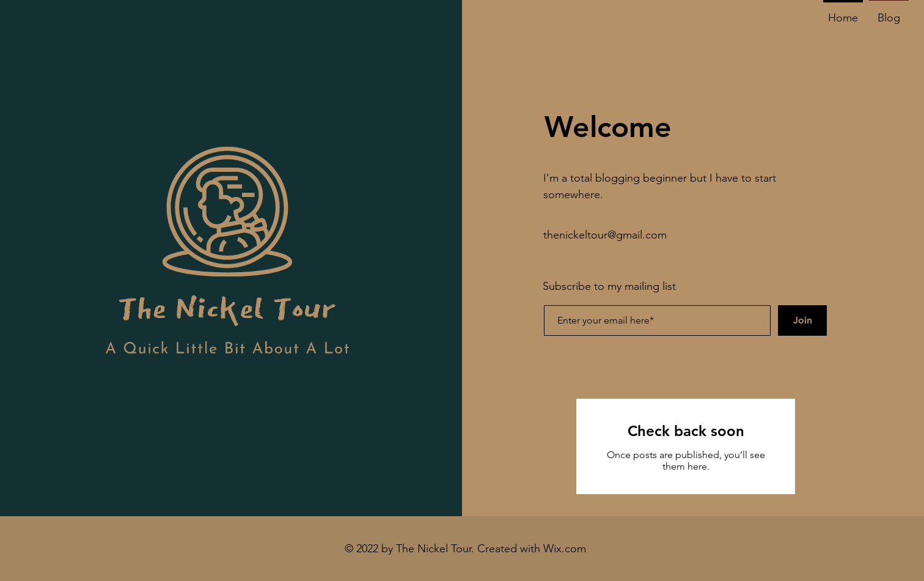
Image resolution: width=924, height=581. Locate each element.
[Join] (802, 320)
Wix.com (565, 549)
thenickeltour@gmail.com (605, 235)
